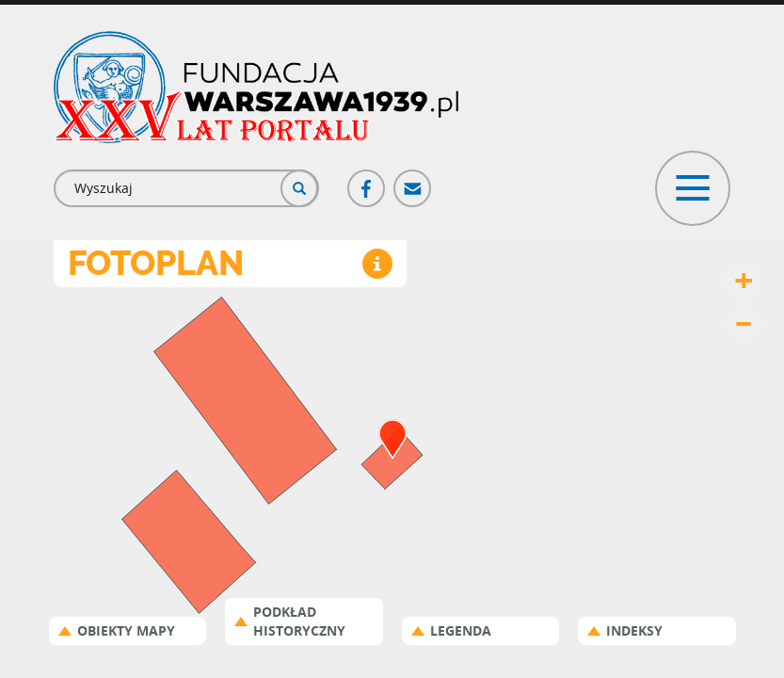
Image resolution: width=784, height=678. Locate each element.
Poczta (413, 180)
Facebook (367, 180)
